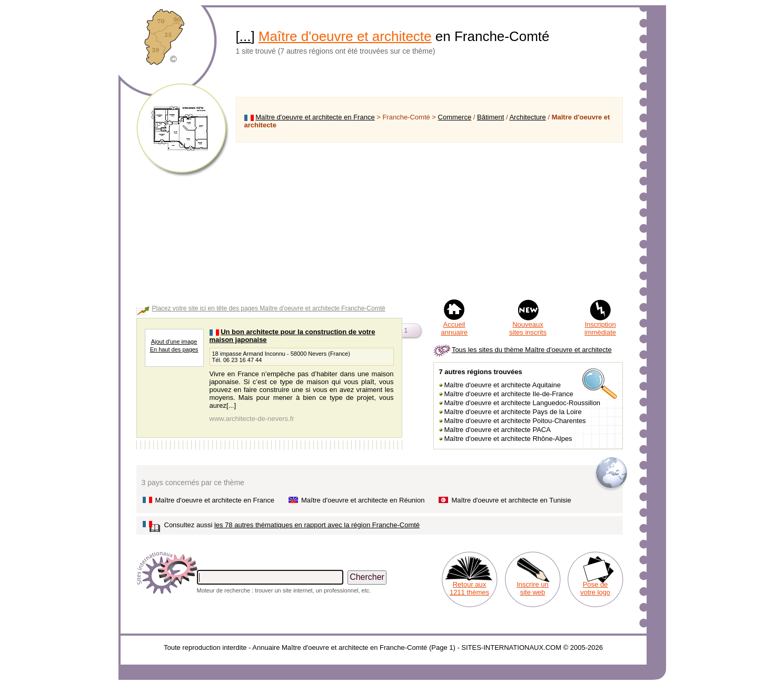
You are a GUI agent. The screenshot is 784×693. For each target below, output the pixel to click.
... (245, 36)
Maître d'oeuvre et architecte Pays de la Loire (513, 412)
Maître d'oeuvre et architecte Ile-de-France (509, 394)
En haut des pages (174, 349)
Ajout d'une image (174, 342)
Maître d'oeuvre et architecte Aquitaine (503, 385)
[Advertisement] (429, 220)
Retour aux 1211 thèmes (469, 588)
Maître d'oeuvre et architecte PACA (498, 430)
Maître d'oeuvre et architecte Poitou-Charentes (515, 421)
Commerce (455, 117)
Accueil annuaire (455, 328)
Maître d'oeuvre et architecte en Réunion (363, 500)
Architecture (527, 117)
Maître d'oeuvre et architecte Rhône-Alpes (508, 439)
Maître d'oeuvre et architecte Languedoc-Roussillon (523, 403)
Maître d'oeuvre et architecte (345, 36)
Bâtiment (490, 117)
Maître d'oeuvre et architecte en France (315, 117)
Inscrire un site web (533, 588)
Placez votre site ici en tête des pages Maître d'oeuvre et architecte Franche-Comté (269, 308)
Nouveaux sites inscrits (528, 328)
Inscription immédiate (600, 328)
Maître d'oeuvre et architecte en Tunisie (511, 500)
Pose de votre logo (595, 588)
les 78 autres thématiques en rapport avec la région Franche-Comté (317, 525)
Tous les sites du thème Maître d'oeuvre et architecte (532, 350)
